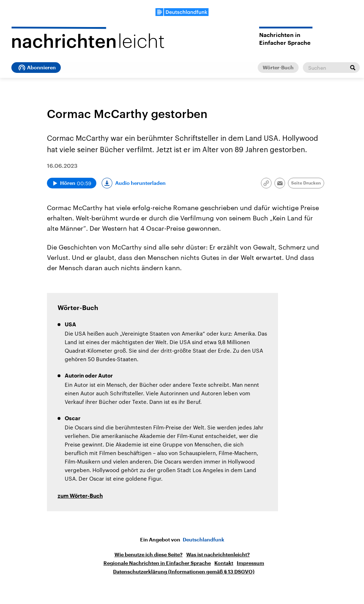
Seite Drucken (306, 183)
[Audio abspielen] (72, 183)
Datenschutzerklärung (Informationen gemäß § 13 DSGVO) (184, 572)
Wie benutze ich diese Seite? (149, 555)
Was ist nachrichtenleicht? (218, 555)
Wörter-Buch (278, 68)
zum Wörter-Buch (80, 496)
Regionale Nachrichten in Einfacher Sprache (157, 563)
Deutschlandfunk (204, 540)
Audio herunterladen (140, 183)
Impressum (250, 563)
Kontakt (224, 563)
